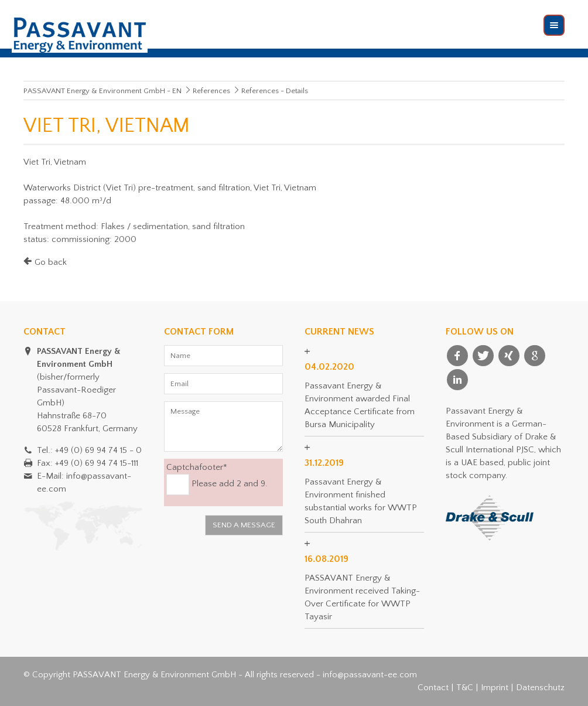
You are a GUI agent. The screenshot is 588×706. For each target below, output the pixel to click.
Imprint (495, 688)
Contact (433, 688)
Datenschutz (540, 688)
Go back (51, 262)
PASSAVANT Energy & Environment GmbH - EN (102, 91)
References (211, 91)
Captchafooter (197, 467)
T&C (465, 688)
